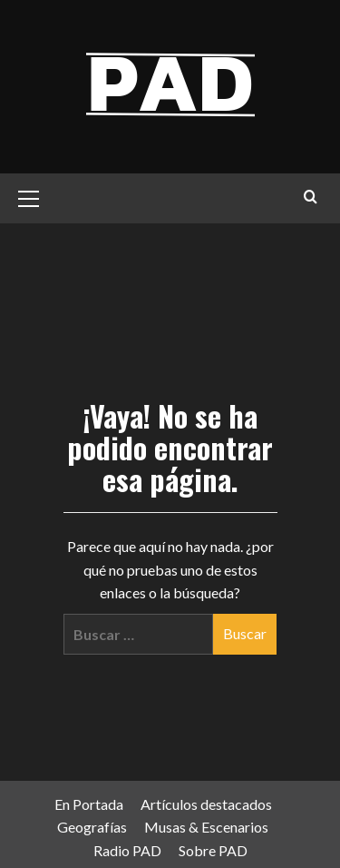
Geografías (92, 827)
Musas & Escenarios (206, 827)
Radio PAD (127, 850)
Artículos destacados (206, 804)
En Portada (89, 804)
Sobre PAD (213, 850)
